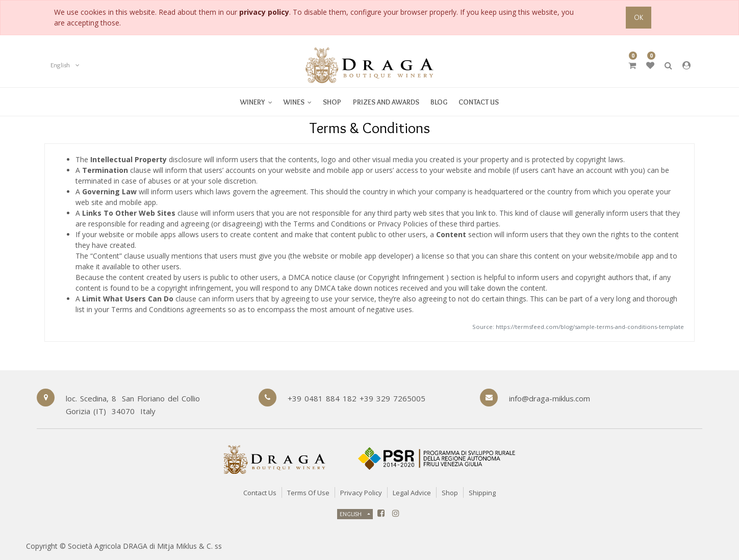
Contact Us (260, 493)
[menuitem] (298, 102)
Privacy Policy (361, 493)
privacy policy (264, 12)
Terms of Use (308, 493)
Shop (450, 493)
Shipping (482, 493)
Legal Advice (412, 493)
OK (639, 17)
